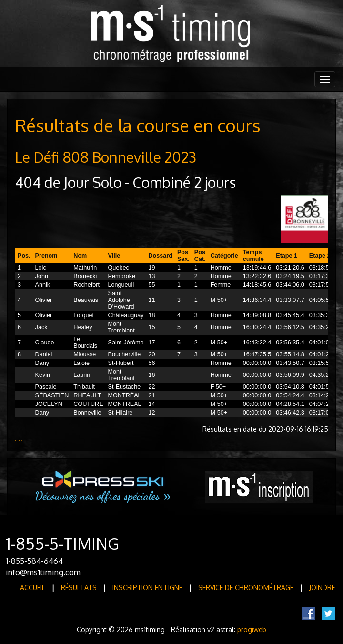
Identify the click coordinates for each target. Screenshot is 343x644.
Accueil (33, 587)
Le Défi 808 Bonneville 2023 (106, 157)
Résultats (79, 587)
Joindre (322, 587)
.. (20, 439)
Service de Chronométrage (246, 587)
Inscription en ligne (147, 587)
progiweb (252, 629)
